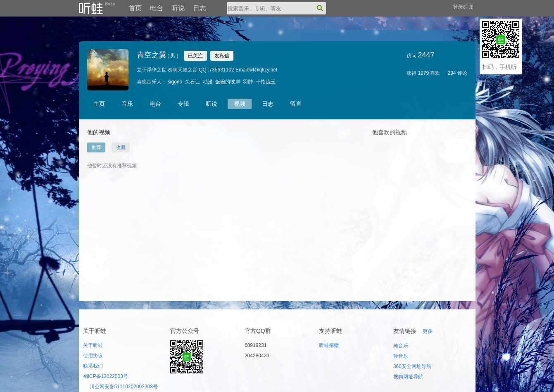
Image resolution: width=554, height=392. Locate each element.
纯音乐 (401, 346)
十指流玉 (266, 82)
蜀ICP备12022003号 (106, 376)
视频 (240, 104)
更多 (428, 331)
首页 (135, 8)
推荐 (96, 147)
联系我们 (93, 366)
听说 (178, 8)
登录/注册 (463, 7)
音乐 (127, 104)
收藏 (121, 147)
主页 (99, 104)
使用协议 (93, 356)
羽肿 (248, 82)
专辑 (183, 104)
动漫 (208, 82)
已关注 (195, 56)
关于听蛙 (93, 345)
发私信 (222, 56)
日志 (200, 8)
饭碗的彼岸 (228, 82)
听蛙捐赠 (329, 345)
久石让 (193, 82)
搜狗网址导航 (408, 377)
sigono (175, 82)
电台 (157, 8)
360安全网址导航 (412, 366)
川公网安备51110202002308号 (124, 387)
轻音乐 (401, 356)
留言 (296, 104)
